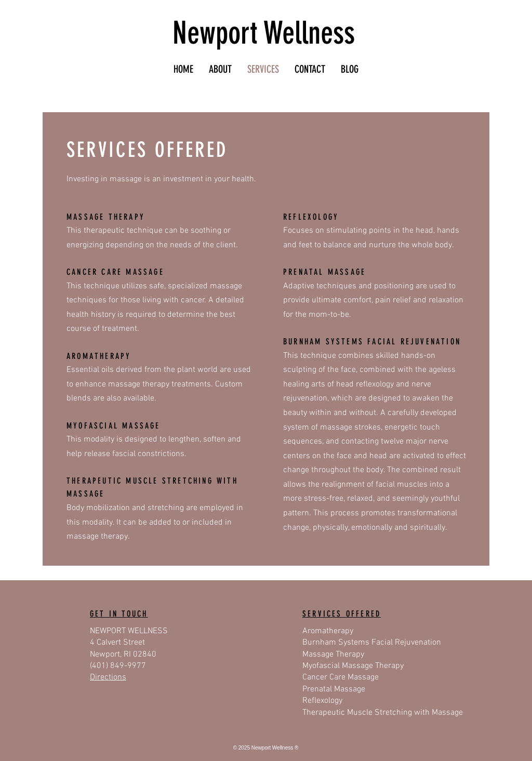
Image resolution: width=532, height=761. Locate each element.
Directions (108, 677)
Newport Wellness (264, 33)
